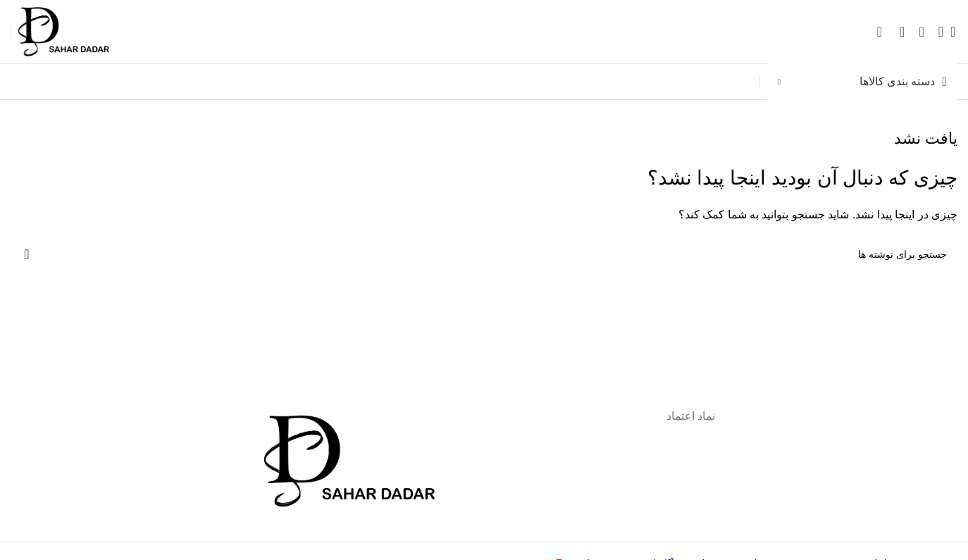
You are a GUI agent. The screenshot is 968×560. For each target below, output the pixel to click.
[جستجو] (957, 32)
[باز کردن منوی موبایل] (941, 32)
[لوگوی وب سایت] (74, 31)
